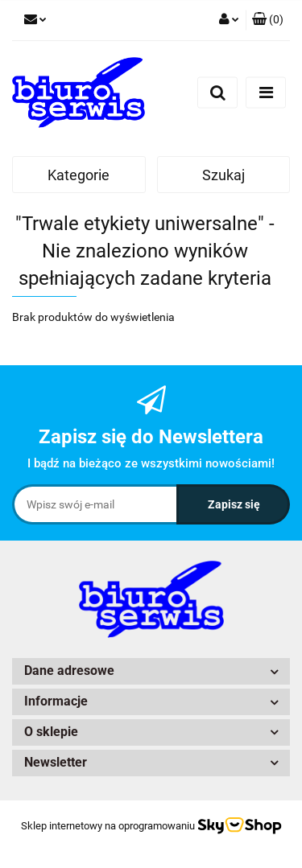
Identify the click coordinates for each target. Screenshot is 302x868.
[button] (268, 20)
